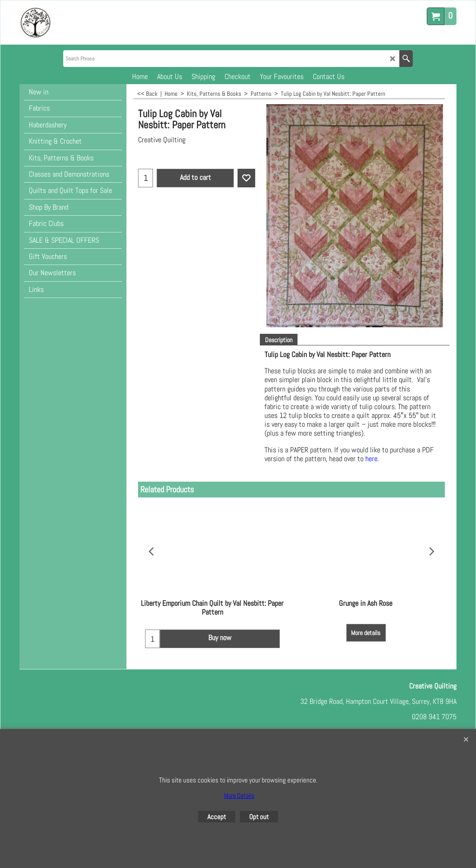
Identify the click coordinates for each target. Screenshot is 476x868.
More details (366, 624)
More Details (239, 795)
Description (279, 340)
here (371, 459)
